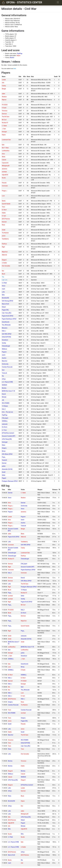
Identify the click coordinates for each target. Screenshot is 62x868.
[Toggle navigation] (58, 2)
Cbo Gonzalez (6, 266)
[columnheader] (10, 77)
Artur (3, 154)
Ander (4, 230)
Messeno (5, 328)
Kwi (3, 271)
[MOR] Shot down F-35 (8, 391)
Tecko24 (4, 460)
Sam (3, 370)
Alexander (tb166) (7, 469)
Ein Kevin (5, 427)
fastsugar (5, 442)
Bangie (4, 89)
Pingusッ (5, 191)
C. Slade (4, 126)
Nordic (4, 178)
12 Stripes (5, 406)
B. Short (4, 210)
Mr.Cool (4, 120)
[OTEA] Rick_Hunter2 (8, 433)
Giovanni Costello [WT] (9, 436)
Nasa (3, 225)
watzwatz (5, 424)
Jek (3, 400)
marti (3, 289)
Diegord (4, 260)
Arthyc (4, 379)
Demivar (4, 114)
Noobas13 (5, 123)
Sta (3, 376)
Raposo (4, 100)
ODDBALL (5, 421)
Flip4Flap (20, 54)
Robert (4, 307)
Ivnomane (5, 186)
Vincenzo (5, 111)
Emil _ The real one (7, 412)
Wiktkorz (4, 349)
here (15, 69)
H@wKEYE (5, 175)
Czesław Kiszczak (7, 367)
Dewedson (5, 340)
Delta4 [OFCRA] (6, 337)
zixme (4, 236)
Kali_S (4, 409)
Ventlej (4, 343)
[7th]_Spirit (5, 418)
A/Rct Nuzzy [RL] (7, 439)
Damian (4, 463)
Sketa (4, 157)
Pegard (4, 478)
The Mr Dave (6, 117)
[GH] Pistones (6, 219)
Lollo (3, 292)
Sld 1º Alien (5, 148)
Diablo (4, 213)
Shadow (4, 97)
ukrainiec (5, 169)
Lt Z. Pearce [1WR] (7, 382)
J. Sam (4, 129)
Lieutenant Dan (6, 140)
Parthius (4, 244)
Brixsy (4, 451)
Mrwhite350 (5, 298)
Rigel (3, 247)
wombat (4, 172)
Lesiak (4, 80)
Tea (3, 277)
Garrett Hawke (6, 204)
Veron (4, 286)
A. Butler (4, 263)
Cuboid (4, 160)
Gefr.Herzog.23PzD (8, 301)
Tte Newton (5, 233)
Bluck (4, 274)
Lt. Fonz (4, 430)
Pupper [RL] (5, 310)
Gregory (4, 448)
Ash (3, 83)
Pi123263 (5, 105)
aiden (4, 94)
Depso (18, 56)
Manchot (5, 361)
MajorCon (5, 252)
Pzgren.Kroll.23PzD (8, 316)
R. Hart (4, 216)
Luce (3, 196)
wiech (4, 355)
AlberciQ (4, 255)
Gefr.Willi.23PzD (7, 334)
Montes (4, 388)
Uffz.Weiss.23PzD (7, 454)
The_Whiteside (6, 325)
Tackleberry (5, 239)
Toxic (3, 207)
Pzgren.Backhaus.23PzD (9, 319)
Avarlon (4, 358)
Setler (4, 475)
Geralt (4, 472)
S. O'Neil (4, 283)
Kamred (4, 222)
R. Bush (4, 108)
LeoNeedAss (6, 151)
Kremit (4, 394)
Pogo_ (4, 457)
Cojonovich (5, 163)
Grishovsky (5, 364)
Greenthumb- (6, 322)
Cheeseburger (6, 346)
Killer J (4, 331)
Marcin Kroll (5, 304)
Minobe (4, 397)
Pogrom (4, 352)
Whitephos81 (6, 166)
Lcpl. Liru (5, 280)
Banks (4, 201)
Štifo (3, 295)
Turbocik (4, 373)
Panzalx (4, 183)
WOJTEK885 (6, 403)
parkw (4, 466)
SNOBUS (4, 385)
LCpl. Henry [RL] (7, 313)
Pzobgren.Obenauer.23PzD (10, 481)
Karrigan (4, 132)
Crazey (4, 86)
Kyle (3, 145)
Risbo (4, 445)
